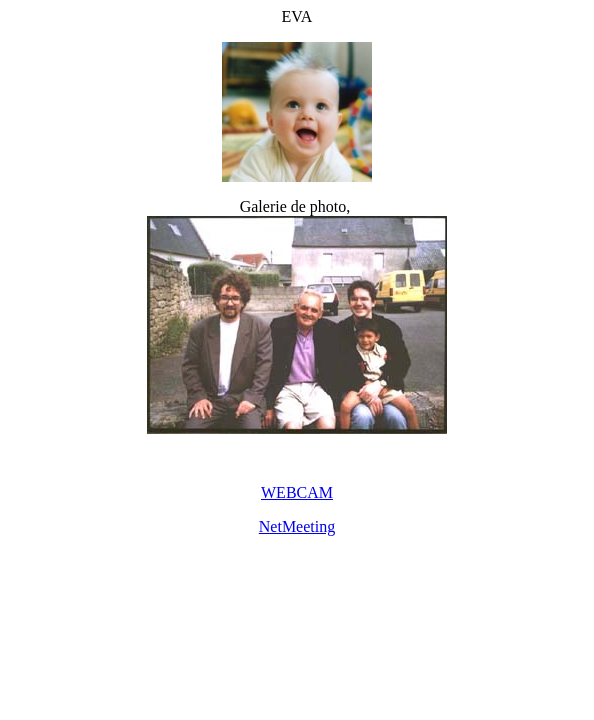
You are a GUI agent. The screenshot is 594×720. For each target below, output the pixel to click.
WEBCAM (297, 492)
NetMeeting (297, 526)
